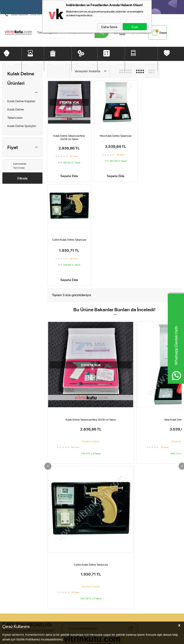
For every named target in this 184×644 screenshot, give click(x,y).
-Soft (71, 557)
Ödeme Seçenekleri (15, 485)
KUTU (32, 64)
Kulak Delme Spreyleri (22, 126)
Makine (7, 446)
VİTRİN (9, 64)
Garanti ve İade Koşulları (59, 446)
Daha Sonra (109, 27)
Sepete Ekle (69, 173)
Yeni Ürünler (16, 168)
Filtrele (23, 178)
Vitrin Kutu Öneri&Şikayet (19, 492)
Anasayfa (90, 426)
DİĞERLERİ (172, 63)
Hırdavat (8, 452)
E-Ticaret (80, 557)
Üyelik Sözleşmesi (55, 433)
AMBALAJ (58, 64)
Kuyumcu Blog (94, 459)
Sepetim (90, 439)
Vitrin (6, 426)
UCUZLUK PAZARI (139, 66)
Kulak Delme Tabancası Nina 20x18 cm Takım (69, 137)
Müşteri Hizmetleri (14, 478)
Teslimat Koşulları (55, 426)
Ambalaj (8, 439)
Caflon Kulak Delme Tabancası (160, 135)
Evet (135, 27)
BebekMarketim (147, 418)
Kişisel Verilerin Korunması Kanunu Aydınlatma (60, 462)
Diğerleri (8, 465)
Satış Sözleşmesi (54, 439)
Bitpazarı (8, 459)
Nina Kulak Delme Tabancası (114, 135)
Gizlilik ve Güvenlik (55, 452)
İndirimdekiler (17, 164)
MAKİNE (84, 64)
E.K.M (79, 537)
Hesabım (90, 433)
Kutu (5, 433)
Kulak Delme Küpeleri (21, 101)
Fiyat (13, 147)
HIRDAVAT (111, 64)
